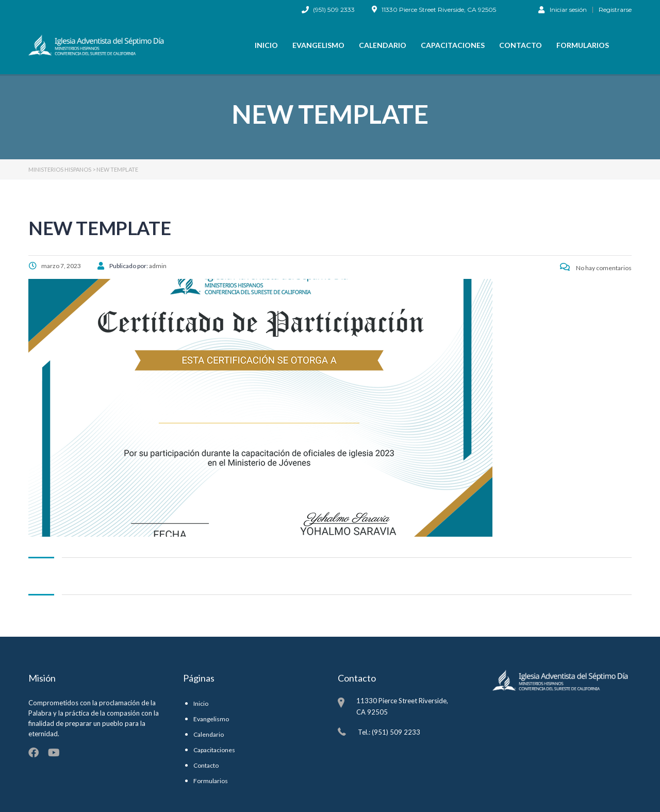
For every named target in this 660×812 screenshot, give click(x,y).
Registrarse (615, 10)
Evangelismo (318, 45)
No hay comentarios (596, 268)
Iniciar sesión (563, 9)
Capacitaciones (453, 45)
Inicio (266, 45)
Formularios (583, 45)
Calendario (383, 45)
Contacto (521, 45)
